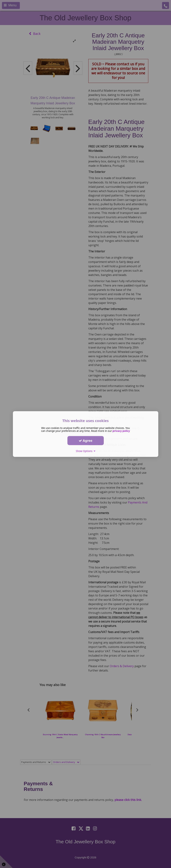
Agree (86, 441)
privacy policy (121, 431)
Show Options (85, 451)
